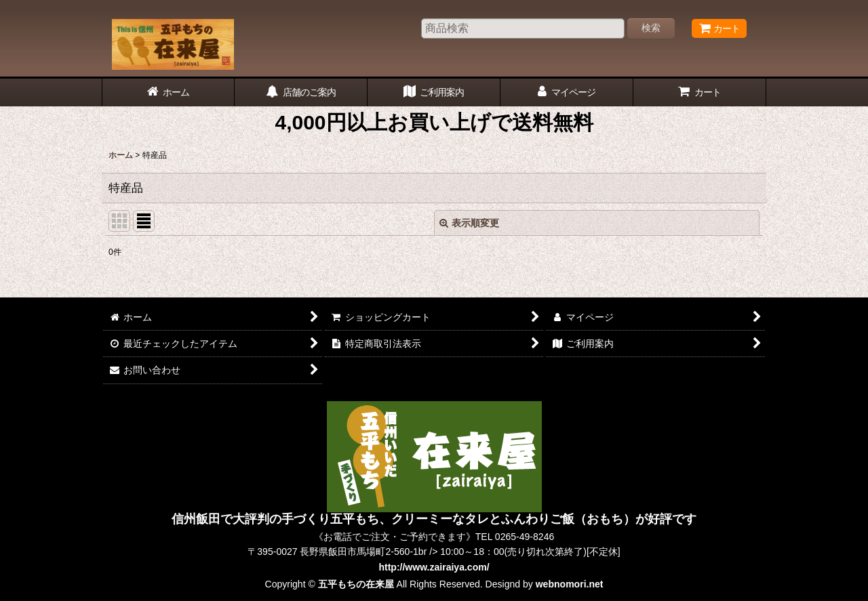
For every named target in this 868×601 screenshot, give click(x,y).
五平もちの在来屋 (356, 584)
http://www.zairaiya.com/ (434, 567)
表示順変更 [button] (469, 223)
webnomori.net (570, 584)
